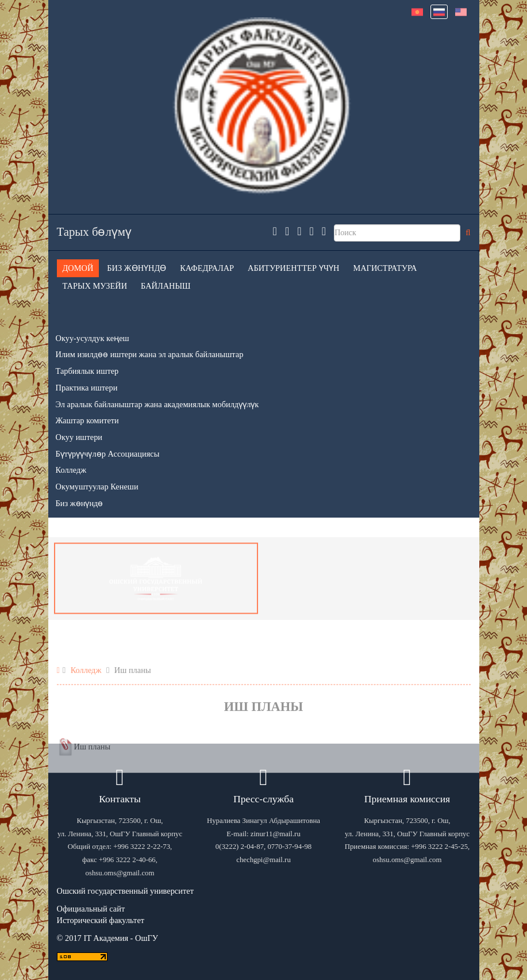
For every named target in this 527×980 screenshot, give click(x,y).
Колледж (71, 470)
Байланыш (166, 286)
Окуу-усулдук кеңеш (93, 338)
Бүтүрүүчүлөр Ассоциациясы (108, 454)
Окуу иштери (79, 437)
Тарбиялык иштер (87, 371)
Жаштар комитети (87, 420)
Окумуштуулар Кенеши (97, 487)
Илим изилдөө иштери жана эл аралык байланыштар (150, 354)
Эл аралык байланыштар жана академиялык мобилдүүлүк (157, 404)
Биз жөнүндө (136, 268)
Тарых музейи (95, 286)
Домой (78, 268)
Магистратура (385, 268)
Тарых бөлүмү (95, 231)
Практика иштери (87, 388)
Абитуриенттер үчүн (293, 268)
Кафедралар (207, 268)
